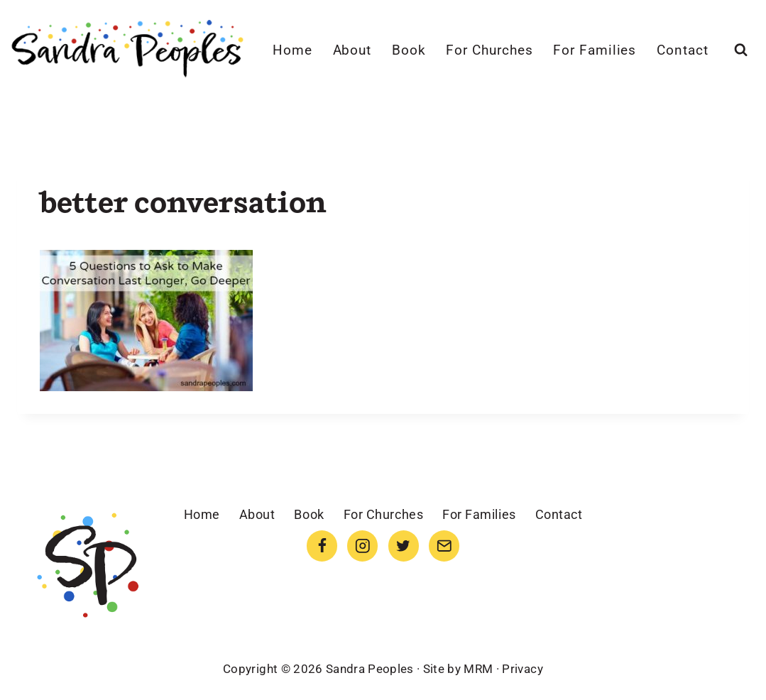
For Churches (489, 50)
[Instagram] (362, 546)
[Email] (444, 546)
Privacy (522, 669)
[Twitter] (404, 546)
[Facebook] (322, 546)
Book (409, 50)
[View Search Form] (741, 50)
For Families (595, 50)
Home (292, 50)
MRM (478, 669)
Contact (683, 50)
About (352, 50)
